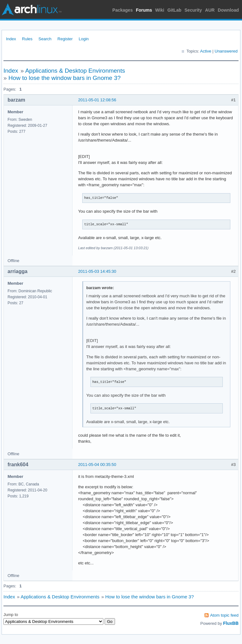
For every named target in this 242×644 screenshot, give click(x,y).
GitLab (174, 10)
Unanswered (226, 51)
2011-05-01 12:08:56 (97, 100)
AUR (210, 10)
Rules (27, 39)
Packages (123, 10)
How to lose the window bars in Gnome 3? (65, 78)
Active (206, 51)
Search (45, 39)
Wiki (160, 10)
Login (84, 39)
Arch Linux (32, 9)
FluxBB (231, 623)
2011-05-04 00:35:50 (97, 465)
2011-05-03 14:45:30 (97, 271)
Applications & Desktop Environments (75, 71)
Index (11, 39)
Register (65, 39)
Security (193, 10)
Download (228, 10)
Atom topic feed (224, 615)
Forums (144, 10)
